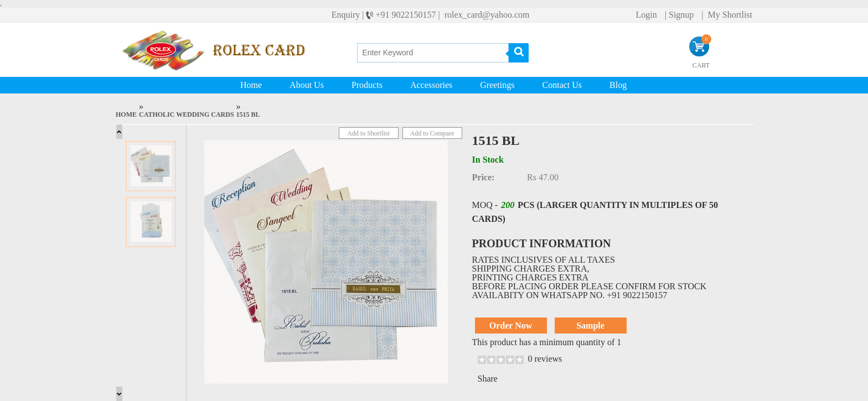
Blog (618, 85)
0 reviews (545, 359)
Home (251, 85)
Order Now (511, 326)
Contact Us (562, 85)
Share (488, 379)
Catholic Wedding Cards (187, 114)
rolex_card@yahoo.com (486, 15)
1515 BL (248, 114)
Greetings (497, 85)
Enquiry (347, 15)
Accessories (431, 85)
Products (367, 85)
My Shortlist (729, 15)
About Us (307, 85)
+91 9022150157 (405, 15)
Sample (590, 326)
